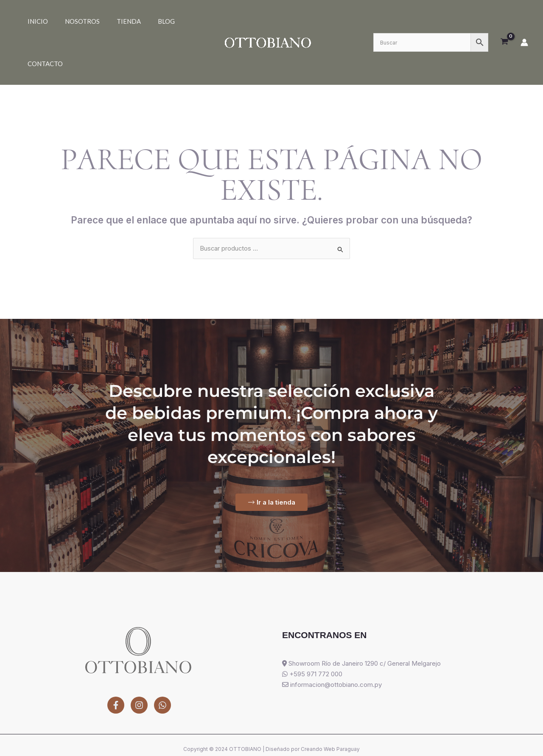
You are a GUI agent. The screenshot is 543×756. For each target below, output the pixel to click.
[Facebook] (116, 664)
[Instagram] (139, 664)
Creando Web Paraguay (330, 708)
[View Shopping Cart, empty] (504, 21)
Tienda (108, 21)
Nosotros (70, 21)
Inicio (34, 21)
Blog (137, 21)
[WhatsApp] (162, 664)
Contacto (171, 21)
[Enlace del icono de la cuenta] (524, 21)
